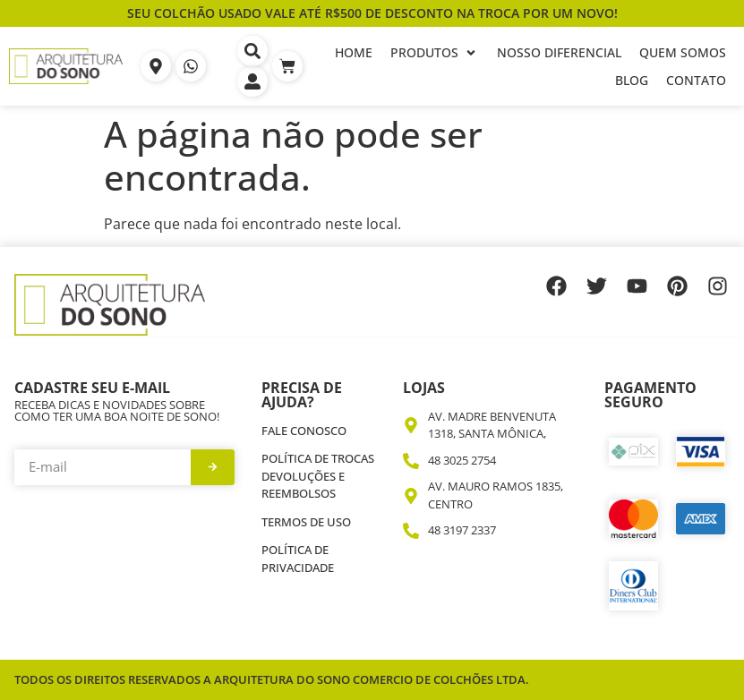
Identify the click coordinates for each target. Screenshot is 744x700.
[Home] (354, 52)
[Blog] (632, 80)
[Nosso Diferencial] (559, 52)
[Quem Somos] (683, 52)
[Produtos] (435, 52)
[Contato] (696, 80)
